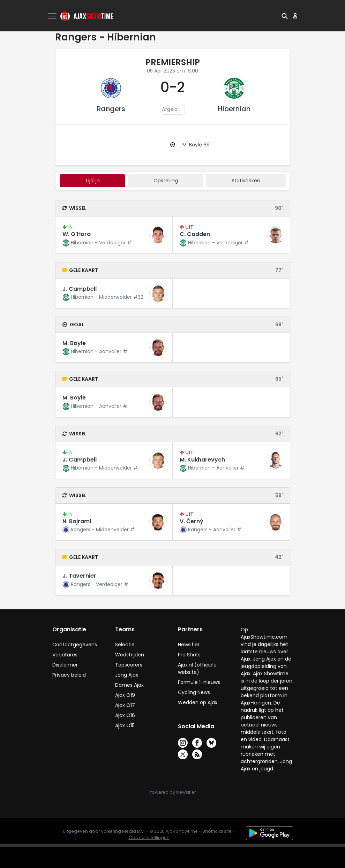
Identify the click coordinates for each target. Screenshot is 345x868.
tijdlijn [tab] (92, 181)
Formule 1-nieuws (199, 682)
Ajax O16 (125, 715)
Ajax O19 (125, 695)
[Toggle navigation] (53, 16)
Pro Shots (189, 655)
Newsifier (189, 645)
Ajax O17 (125, 705)
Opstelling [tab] (166, 181)
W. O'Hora (77, 234)
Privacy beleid (69, 675)
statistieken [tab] (246, 181)
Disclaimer (65, 665)
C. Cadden (195, 234)
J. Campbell (80, 289)
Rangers (111, 109)
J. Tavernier (79, 576)
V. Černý (192, 521)
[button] (285, 16)
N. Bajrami (77, 521)
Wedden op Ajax (198, 702)
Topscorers (129, 665)
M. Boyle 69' (197, 145)
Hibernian (234, 109)
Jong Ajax (127, 675)
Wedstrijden (130, 655)
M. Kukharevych (202, 460)
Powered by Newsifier (172, 792)
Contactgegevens (75, 645)
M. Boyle (74, 343)
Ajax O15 (125, 725)
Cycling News (194, 692)
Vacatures (65, 655)
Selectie (125, 645)
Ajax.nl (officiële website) (197, 668)
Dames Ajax (129, 685)
